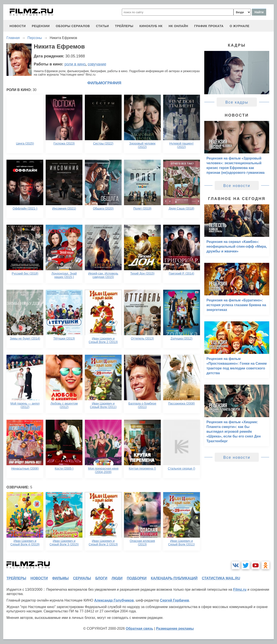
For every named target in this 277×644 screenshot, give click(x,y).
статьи (102, 26)
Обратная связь (139, 629)
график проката (209, 26)
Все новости (237, 186)
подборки (137, 578)
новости (18, 26)
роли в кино (75, 64)
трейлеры (124, 26)
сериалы (82, 578)
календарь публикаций (174, 578)
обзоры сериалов (73, 26)
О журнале (240, 26)
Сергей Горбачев (174, 600)
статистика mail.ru (221, 578)
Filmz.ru (240, 590)
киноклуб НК (151, 26)
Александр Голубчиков (114, 600)
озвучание (97, 64)
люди (117, 578)
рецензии (41, 26)
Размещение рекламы (175, 629)
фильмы (60, 578)
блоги (101, 578)
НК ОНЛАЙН (178, 26)
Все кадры (237, 102)
